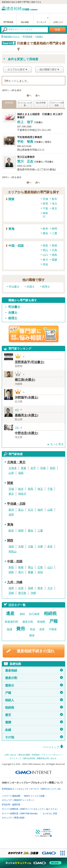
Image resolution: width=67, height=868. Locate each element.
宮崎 (11, 593)
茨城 (45, 199)
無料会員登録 (29, 758)
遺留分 (34, 685)
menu (63, 8)
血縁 (34, 730)
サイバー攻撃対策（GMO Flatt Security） (20, 814)
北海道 (13, 468)
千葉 (45, 209)
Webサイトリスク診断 (34, 796)
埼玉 (54, 204)
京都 (21, 546)
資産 (42, 629)
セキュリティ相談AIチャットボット (18, 800)
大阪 (31, 546)
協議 (9, 629)
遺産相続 (34, 670)
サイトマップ (15, 758)
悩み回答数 (41, 103)
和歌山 (13, 551)
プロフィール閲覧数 (57, 104)
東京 (54, 209)
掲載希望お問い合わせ (47, 758)
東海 (11, 229)
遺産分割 (28, 622)
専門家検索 (8, 22)
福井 (40, 510)
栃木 (54, 199)
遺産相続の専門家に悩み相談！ (34, 334)
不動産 (53, 629)
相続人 (34, 700)
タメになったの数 (25, 104)
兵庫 (40, 546)
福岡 (11, 588)
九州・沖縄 (15, 582)
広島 (54, 250)
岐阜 (45, 229)
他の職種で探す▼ (49, 69)
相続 (22, 614)
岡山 (45, 250)
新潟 (11, 510)
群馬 (45, 204)
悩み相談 (25, 22)
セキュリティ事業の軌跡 (13, 818)
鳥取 (45, 246)
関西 (10, 541)
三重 (54, 233)
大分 (50, 588)
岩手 (33, 468)
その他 (34, 737)
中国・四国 (16, 246)
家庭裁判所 (12, 622)
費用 (21, 629)
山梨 (50, 510)
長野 (11, 515)
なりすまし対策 (50, 814)
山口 (45, 255)
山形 (11, 473)
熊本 (40, 588)
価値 (32, 635)
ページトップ (51, 747)
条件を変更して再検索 (23, 59)
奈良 (50, 546)
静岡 (54, 229)
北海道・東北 (16, 462)
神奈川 (22, 494)
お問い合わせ (10, 755)
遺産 (10, 613)
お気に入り (58, 22)
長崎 (31, 588)
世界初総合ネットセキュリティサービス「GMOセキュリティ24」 (32, 789)
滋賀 (11, 546)
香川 (45, 260)
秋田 (53, 468)
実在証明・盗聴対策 (11, 805)
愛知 (45, 233)
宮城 (43, 468)
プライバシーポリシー (51, 755)
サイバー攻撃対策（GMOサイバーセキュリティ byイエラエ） (30, 809)
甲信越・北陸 (16, 504)
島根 (54, 246)
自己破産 (34, 614)
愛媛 (54, 260)
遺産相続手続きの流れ (36, 651)
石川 (31, 510)
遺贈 (34, 722)
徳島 (54, 255)
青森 (24, 468)
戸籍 (53, 621)
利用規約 (36, 755)
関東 (11, 199)
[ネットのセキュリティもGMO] (33, 863)
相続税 (50, 613)
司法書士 (14, 287)
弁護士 (31, 287)
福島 (21, 473)
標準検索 (9, 103)
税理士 (46, 287)
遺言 (34, 715)
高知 (45, 264)
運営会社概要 (24, 755)
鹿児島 (22, 593)
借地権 (41, 622)
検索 (58, 30)
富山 (21, 510)
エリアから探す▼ (18, 69)
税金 (33, 629)
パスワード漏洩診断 (11, 796)
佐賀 (21, 588)
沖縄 (33, 593)
